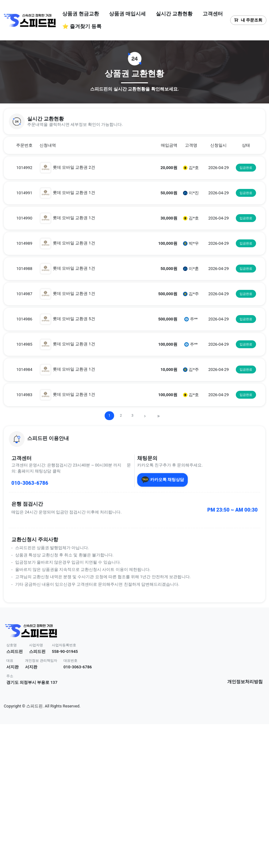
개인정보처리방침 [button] (245, 682)
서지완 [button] (12, 667)
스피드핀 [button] (15, 651)
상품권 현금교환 (81, 14)
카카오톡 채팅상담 (163, 480)
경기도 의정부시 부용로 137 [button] (32, 682)
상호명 (12, 645)
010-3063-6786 (30, 483)
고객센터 (213, 14)
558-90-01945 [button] (65, 651)
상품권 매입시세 (127, 14)
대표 (10, 661)
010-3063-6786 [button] (78, 667)
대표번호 (70, 661)
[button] (134, 121)
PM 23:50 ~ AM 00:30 (232, 510)
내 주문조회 (248, 20)
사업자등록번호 (64, 645)
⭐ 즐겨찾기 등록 (82, 26)
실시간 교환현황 (174, 14)
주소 (10, 676)
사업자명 (36, 645)
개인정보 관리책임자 (41, 661)
